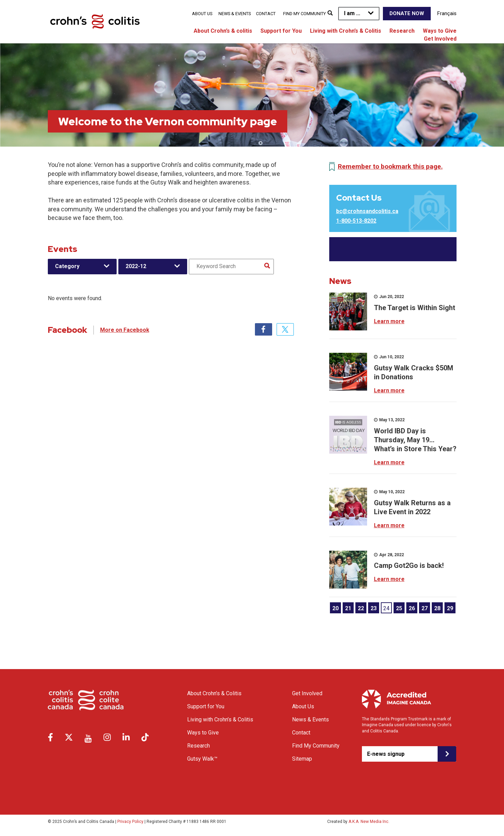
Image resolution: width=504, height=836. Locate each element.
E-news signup (386, 754)
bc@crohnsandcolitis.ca (367, 211)
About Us (202, 14)
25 (399, 608)
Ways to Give (440, 31)
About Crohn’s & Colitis (214, 693)
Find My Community (304, 14)
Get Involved (440, 39)
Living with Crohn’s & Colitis (346, 31)
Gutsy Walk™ (202, 759)
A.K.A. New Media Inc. (369, 822)
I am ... (352, 13)
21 (348, 608)
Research (402, 31)
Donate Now (407, 13)
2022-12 (136, 266)
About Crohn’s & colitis (223, 31)
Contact (266, 14)
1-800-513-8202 (356, 221)
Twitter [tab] (285, 329)
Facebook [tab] (264, 329)
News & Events (235, 14)
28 (437, 608)
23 (374, 608)
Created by (358, 822)
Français (447, 13)
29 (450, 608)
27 (425, 608)
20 (335, 608)
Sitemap (302, 759)
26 (412, 608)
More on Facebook (125, 330)
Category (67, 266)
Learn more (389, 321)
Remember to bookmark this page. (390, 166)
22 (361, 608)
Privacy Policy (130, 822)
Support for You (281, 31)
